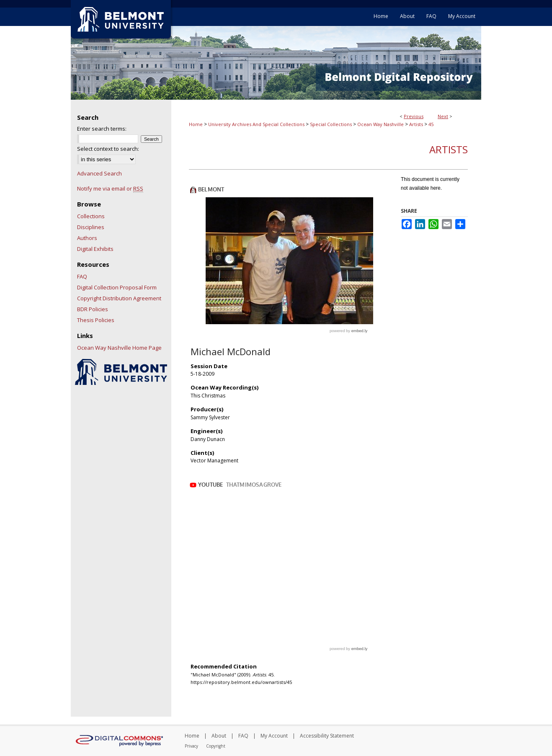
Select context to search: (108, 149)
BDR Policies (93, 309)
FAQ (82, 276)
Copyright (216, 746)
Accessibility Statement (327, 736)
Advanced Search (99, 173)
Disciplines (91, 227)
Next (443, 116)
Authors (87, 238)
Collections (91, 216)
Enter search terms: (102, 129)
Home (196, 124)
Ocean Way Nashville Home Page (119, 348)
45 (431, 124)
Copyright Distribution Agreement (119, 298)
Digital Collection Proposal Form (117, 287)
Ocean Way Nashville (380, 124)
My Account (274, 736)
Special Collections (331, 124)
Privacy (191, 746)
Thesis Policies (96, 320)
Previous (414, 116)
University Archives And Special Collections (256, 124)
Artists (416, 124)
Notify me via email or (110, 188)
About (219, 736)
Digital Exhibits (95, 249)
